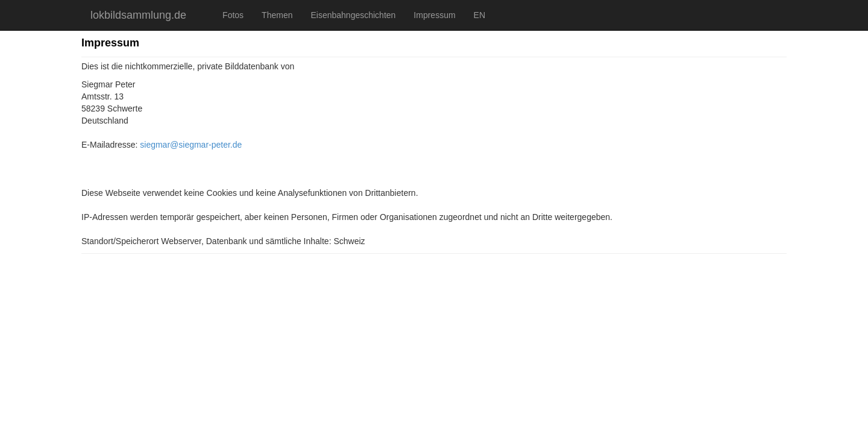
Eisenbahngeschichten (353, 15)
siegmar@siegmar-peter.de (191, 145)
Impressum (434, 15)
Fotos (233, 15)
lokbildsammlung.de (138, 15)
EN (480, 15)
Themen (277, 15)
